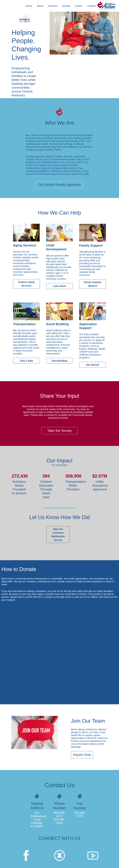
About (40, 6)
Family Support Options (93, 284)
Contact (91, 6)
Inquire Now (82, 755)
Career (79, 6)
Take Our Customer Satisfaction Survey (58, 535)
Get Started (93, 365)
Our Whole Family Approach (59, 185)
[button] (54, 6)
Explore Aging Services (26, 284)
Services (53, 6)
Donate (66, 6)
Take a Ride (27, 361)
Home (29, 6)
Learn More (60, 286)
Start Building (59, 361)
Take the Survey (59, 431)
